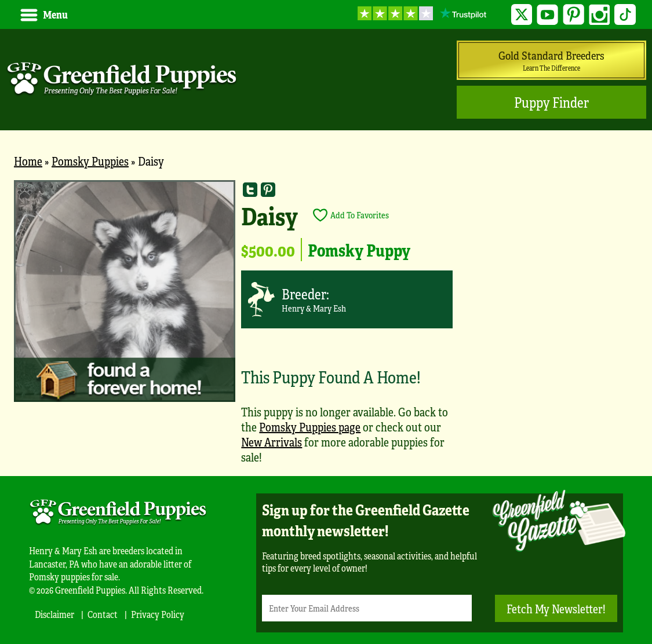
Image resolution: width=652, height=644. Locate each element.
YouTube (547, 15)
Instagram (600, 15)
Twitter (522, 15)
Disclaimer (54, 614)
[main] (326, 328)
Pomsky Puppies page (310, 427)
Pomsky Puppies (90, 161)
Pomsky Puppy (359, 250)
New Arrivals (272, 442)
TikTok (625, 15)
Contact (103, 614)
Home (28, 161)
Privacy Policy (158, 614)
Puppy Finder (551, 102)
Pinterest (573, 15)
